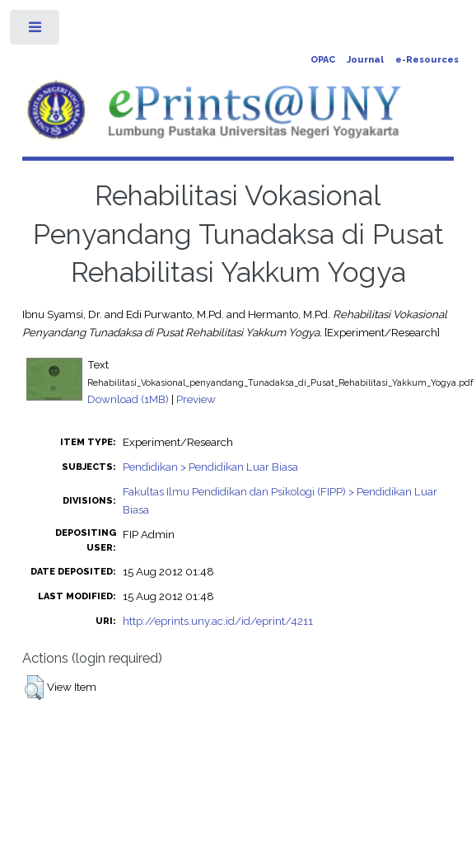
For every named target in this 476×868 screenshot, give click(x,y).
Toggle (36, 31)
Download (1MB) (128, 399)
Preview (196, 399)
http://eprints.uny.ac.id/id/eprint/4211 (218, 621)
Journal (365, 60)
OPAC (323, 60)
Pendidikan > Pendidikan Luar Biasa (210, 467)
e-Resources (427, 60)
